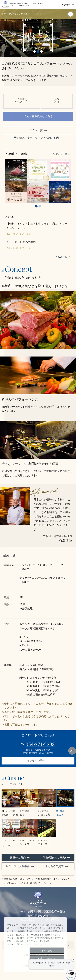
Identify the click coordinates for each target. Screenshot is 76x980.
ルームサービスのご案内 (21, 242)
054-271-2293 (40, 744)
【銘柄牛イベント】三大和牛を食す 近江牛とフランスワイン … (37, 226)
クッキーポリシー (16, 944)
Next (70, 33)
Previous (6, 33)
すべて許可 (47, 951)
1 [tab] (36, 206)
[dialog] (36, 945)
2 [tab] (40, 206)
